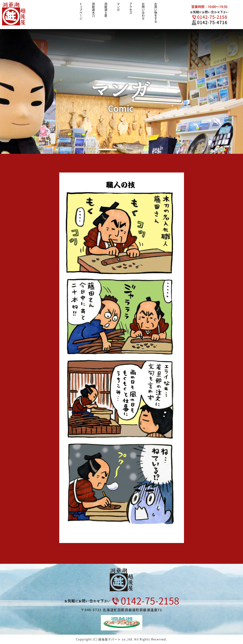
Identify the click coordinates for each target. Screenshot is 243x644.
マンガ (118, 7)
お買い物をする (156, 13)
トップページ (81, 11)
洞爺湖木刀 (93, 10)
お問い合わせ (143, 11)
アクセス (131, 8)
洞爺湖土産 (106, 10)
